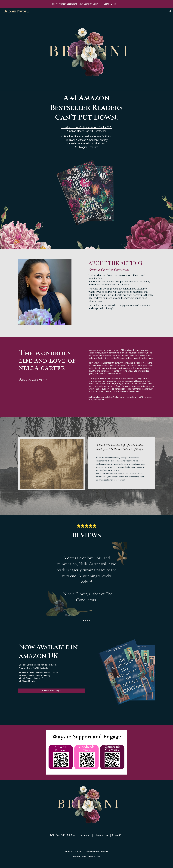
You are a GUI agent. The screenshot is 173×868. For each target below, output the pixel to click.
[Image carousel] (87, 581)
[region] (86, 4)
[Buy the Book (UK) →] (52, 691)
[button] (170, 11)
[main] (87, 121)
